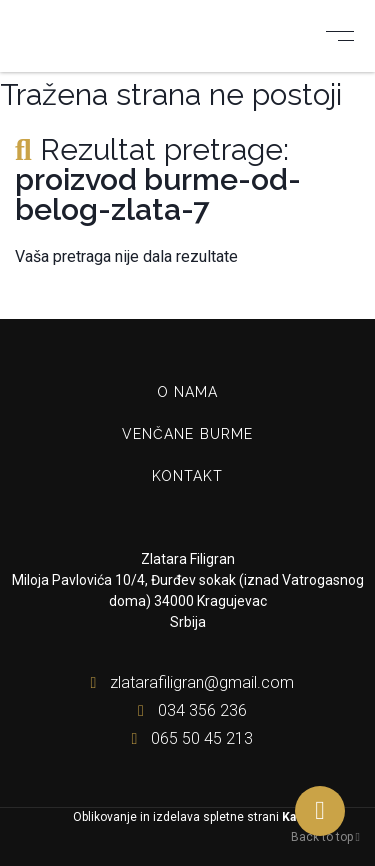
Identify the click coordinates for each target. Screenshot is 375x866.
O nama (188, 392)
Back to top (325, 837)
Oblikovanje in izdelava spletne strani (188, 817)
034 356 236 (188, 710)
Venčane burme (188, 434)
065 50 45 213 (187, 738)
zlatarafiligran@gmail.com (187, 682)
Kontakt (188, 476)
